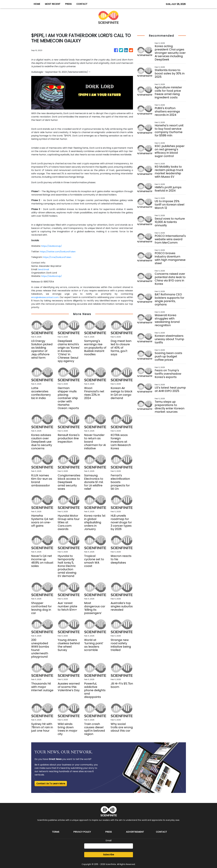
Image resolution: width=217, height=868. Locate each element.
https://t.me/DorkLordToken (59, 257)
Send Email (44, 269)
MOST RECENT (53, 4)
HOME (37, 4)
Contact (161, 832)
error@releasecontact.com (46, 297)
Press (109, 832)
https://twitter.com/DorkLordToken (60, 252)
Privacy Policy (82, 832)
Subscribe (109, 855)
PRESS (68, 4)
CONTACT (82, 4)
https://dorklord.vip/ (53, 246)
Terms (56, 832)
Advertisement (135, 832)
